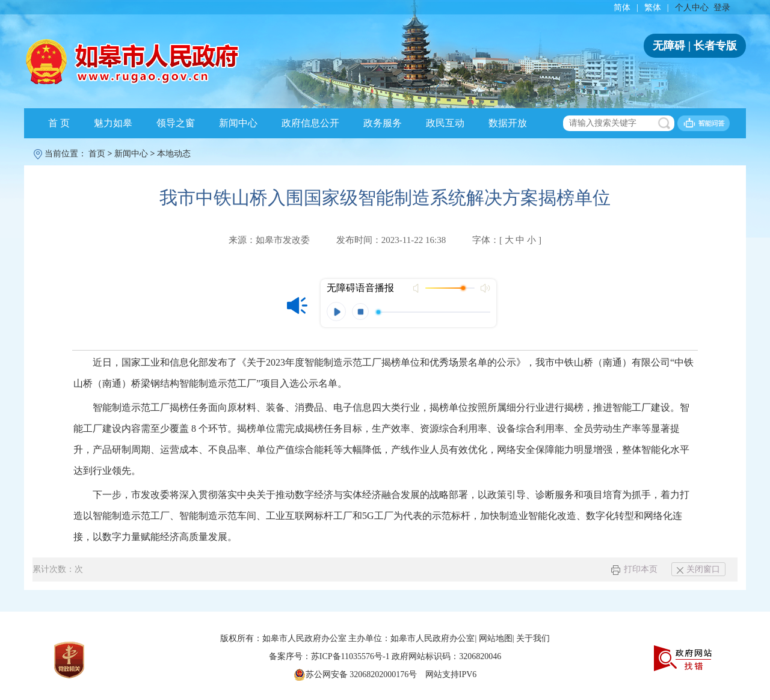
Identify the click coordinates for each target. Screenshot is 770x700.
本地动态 (174, 154)
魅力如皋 (113, 123)
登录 (722, 8)
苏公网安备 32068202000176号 (356, 675)
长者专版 (715, 46)
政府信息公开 (310, 123)
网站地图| (497, 638)
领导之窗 (176, 123)
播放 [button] (336, 312)
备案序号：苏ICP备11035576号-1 (330, 656)
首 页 (59, 123)
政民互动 (445, 123)
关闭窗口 (698, 569)
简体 (622, 8)
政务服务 (383, 123)
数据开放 (508, 123)
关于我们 (533, 638)
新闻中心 (238, 123)
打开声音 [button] (417, 288)
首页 (97, 154)
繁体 (653, 8)
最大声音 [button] (485, 288)
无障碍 (669, 46)
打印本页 (634, 569)
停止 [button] (360, 312)
